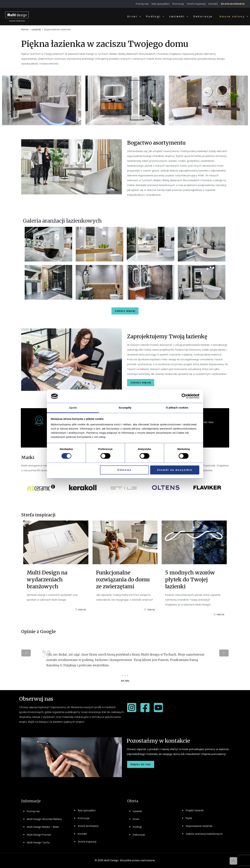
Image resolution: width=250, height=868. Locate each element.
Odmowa (124, 470)
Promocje (178, 4)
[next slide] (224, 653)
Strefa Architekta (88, 826)
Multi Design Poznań (39, 835)
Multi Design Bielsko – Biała (43, 827)
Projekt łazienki (195, 810)
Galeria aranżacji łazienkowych (204, 834)
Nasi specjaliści (161, 4)
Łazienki (36, 29)
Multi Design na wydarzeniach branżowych (47, 579)
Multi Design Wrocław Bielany (44, 819)
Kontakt (213, 4)
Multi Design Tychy (38, 843)
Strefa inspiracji (196, 4)
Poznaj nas (142, 4)
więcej (82, 609)
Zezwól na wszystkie (175, 470)
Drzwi (136, 819)
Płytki (189, 818)
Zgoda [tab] (73, 408)
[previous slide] (26, 653)
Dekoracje (139, 835)
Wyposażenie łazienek (199, 826)
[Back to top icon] (233, 861)
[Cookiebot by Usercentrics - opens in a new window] (184, 396)
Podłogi (137, 827)
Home (25, 29)
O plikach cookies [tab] (177, 408)
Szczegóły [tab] (125, 408)
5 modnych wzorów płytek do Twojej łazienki (190, 579)
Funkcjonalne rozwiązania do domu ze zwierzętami (123, 579)
